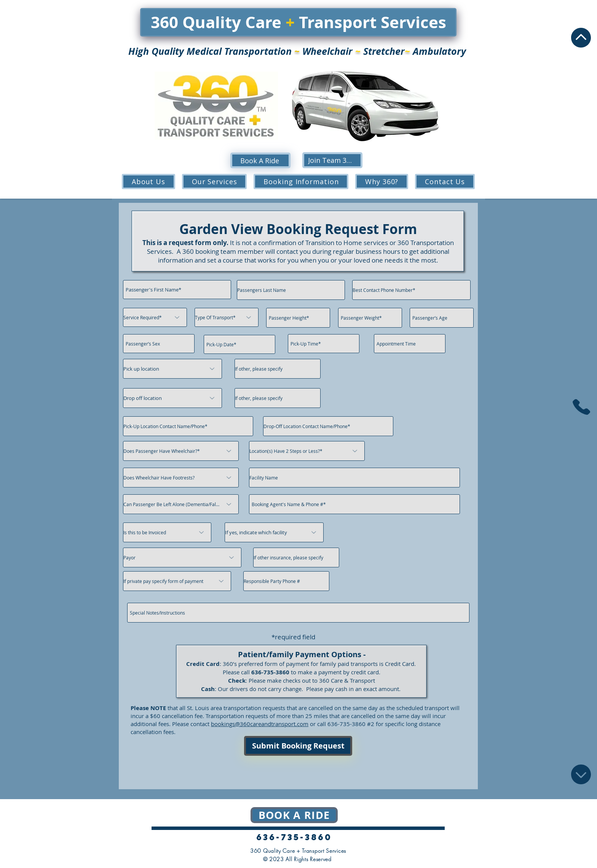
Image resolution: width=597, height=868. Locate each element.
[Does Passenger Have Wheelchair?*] (181, 451)
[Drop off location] (172, 398)
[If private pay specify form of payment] (177, 581)
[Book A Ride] (260, 160)
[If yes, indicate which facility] (274, 532)
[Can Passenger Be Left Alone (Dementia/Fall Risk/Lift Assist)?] (181, 504)
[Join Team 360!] (332, 160)
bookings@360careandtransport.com (260, 724)
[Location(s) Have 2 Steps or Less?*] (307, 451)
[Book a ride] (294, 815)
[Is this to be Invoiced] (167, 532)
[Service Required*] (155, 317)
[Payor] (182, 557)
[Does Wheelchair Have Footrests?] (181, 478)
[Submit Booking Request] (298, 746)
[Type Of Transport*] (227, 317)
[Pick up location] (172, 369)
